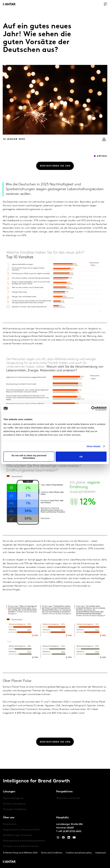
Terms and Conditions (52, 853)
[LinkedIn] (69, 838)
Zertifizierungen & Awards (17, 835)
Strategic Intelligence (15, 809)
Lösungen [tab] (9, 792)
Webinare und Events (68, 798)
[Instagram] (58, 838)
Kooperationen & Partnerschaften (22, 830)
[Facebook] (63, 838)
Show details (94, 446)
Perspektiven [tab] (64, 792)
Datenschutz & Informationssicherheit (24, 841)
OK (81, 457)
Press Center (10, 824)
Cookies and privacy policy (79, 853)
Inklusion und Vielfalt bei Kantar (21, 846)
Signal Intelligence (13, 798)
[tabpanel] (28, 804)
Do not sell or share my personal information (29, 457)
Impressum (101, 853)
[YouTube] (74, 838)
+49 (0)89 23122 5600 (70, 831)
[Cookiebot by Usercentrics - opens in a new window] (93, 408)
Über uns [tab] (9, 818)
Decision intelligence (14, 804)
